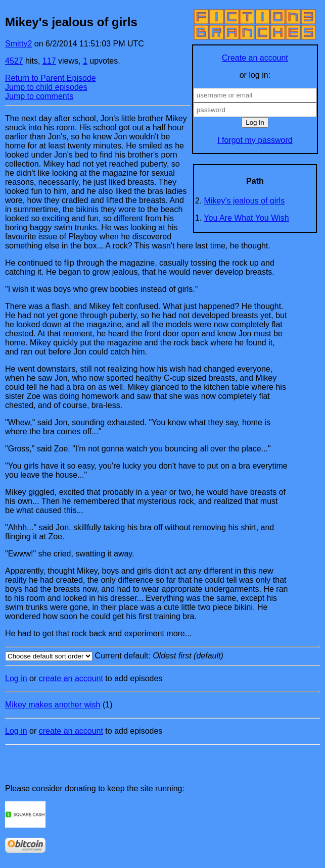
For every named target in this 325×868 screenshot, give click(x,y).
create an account (71, 678)
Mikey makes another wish (53, 705)
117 (49, 61)
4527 (14, 61)
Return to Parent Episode (51, 78)
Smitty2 (18, 44)
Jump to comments (39, 96)
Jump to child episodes (46, 87)
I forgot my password (255, 140)
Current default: (162, 656)
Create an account (255, 58)
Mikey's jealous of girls (245, 201)
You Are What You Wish (246, 218)
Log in (16, 678)
